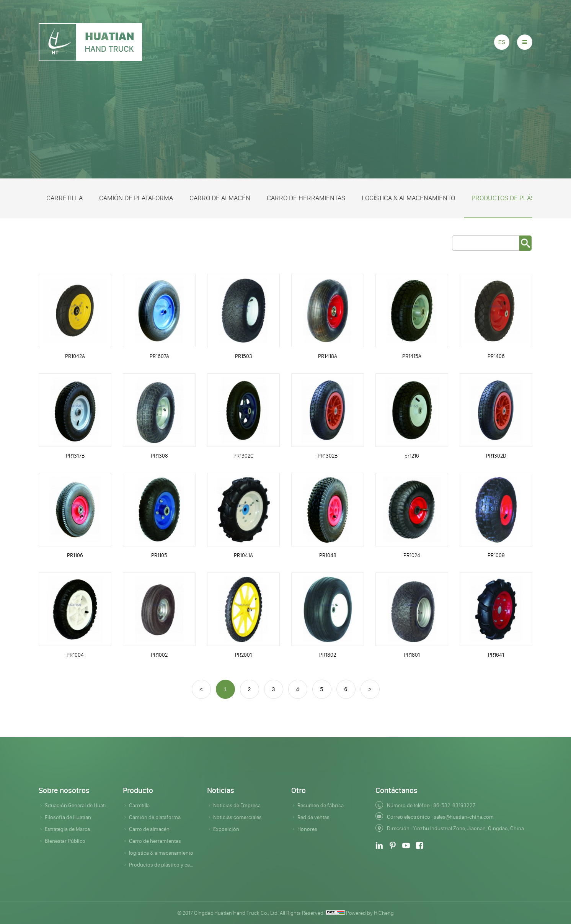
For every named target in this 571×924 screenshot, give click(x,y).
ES (502, 42)
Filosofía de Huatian (68, 817)
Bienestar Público (65, 841)
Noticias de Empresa (237, 805)
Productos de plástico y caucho (162, 865)
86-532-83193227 (454, 805)
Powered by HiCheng (370, 913)
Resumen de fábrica (321, 805)
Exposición (226, 829)
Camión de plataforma (136, 198)
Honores (307, 829)
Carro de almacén (220, 198)
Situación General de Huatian (78, 805)
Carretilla (64, 198)
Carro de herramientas (306, 198)
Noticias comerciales (237, 817)
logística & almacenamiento (408, 198)
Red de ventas (313, 817)
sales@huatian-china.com (464, 817)
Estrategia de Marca (67, 829)
